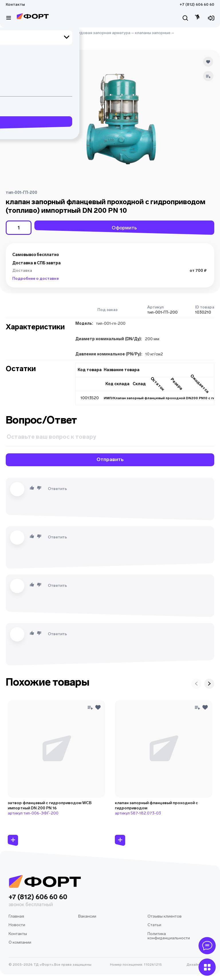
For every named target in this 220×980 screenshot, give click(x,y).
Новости (17, 925)
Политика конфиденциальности (169, 936)
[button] (12, 64)
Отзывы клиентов (165, 916)
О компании (20, 942)
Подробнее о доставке (36, 279)
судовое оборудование (49, 33)
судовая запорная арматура (103, 33)
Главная (13, 33)
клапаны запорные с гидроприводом (41, 38)
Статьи (154, 925)
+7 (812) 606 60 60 (197, 4)
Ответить (57, 489)
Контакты (15, 4)
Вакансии (87, 916)
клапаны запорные (153, 33)
